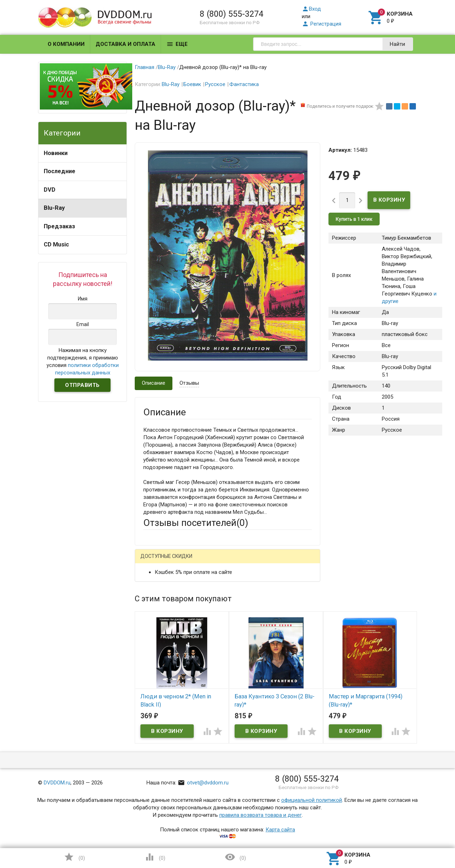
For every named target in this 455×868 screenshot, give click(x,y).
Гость (152, 561)
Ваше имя (155, 586)
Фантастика (244, 84)
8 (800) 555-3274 (232, 14)
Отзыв (151, 665)
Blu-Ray (54, 208)
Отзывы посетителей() (196, 523)
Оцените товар (161, 653)
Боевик (192, 84)
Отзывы (189, 383)
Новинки (56, 153)
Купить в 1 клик (354, 219)
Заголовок (156, 633)
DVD (50, 190)
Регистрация (322, 24)
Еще (177, 44)
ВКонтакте (232, 562)
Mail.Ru (189, 562)
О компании (66, 44)
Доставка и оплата (125, 44)
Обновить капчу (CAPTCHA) (233, 772)
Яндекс (276, 562)
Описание (154, 383)
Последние (60, 171)
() (74, 857)
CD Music (56, 244)
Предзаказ (59, 226)
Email (149, 606)
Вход (311, 9)
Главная (144, 67)
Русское (215, 84)
